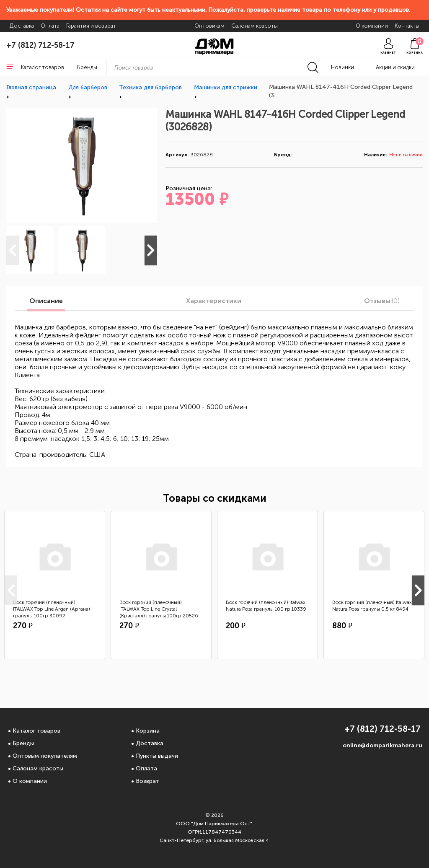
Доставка (150, 743)
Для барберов (88, 87)
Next (151, 250)
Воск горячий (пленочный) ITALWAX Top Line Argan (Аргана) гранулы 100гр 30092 (52, 609)
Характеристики (214, 301)
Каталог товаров (36, 731)
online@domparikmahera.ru (382, 745)
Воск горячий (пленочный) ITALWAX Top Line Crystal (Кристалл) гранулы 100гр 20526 (159, 609)
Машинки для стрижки (226, 87)
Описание (46, 301)
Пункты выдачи (157, 756)
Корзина (148, 731)
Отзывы (382, 301)
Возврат (147, 781)
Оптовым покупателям (45, 756)
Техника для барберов (150, 87)
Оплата (146, 768)
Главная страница (31, 87)
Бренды (23, 743)
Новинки (342, 67)
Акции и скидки (395, 67)
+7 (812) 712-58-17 (40, 45)
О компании (30, 781)
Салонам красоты (38, 768)
